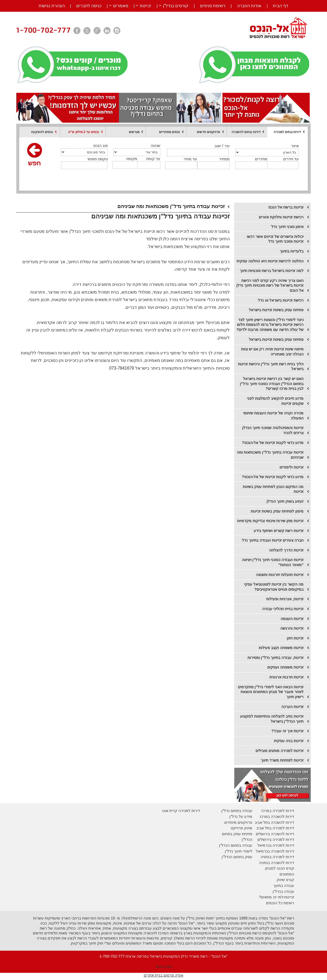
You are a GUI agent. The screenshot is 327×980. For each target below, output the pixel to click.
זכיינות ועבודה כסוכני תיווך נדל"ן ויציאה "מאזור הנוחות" (273, 562)
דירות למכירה (283, 845)
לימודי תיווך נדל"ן (239, 851)
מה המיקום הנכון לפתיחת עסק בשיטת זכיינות (273, 489)
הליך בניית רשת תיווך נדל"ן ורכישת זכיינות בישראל (271, 367)
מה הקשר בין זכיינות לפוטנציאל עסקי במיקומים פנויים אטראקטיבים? (274, 587)
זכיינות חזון (295, 638)
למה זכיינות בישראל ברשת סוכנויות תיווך (272, 271)
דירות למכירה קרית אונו (181, 811)
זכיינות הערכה (292, 707)
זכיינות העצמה (292, 619)
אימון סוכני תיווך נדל (287, 227)
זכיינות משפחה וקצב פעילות (281, 648)
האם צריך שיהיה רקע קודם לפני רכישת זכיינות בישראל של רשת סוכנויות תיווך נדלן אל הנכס (270, 285)
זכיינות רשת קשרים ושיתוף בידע (279, 531)
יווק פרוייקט (240, 828)
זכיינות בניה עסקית (289, 741)
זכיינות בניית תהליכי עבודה (283, 609)
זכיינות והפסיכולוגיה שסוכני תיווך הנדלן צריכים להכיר (273, 430)
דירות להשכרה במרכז (277, 817)
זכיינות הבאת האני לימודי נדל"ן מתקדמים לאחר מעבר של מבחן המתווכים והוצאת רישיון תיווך (271, 692)
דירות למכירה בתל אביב (275, 828)
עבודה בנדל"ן (283, 891)
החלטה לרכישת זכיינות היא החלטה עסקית (270, 261)
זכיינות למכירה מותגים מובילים (280, 751)
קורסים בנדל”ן (176, 6)
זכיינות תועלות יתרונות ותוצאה (280, 575)
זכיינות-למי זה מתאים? (277, 897)
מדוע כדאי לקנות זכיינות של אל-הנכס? (273, 443)
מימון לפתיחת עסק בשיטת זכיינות (277, 511)
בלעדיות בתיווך (292, 251)
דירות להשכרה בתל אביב (274, 822)
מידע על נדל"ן (241, 817)
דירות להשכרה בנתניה (277, 863)
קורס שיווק (285, 880)
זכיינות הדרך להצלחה (286, 550)
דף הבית (280, 6)
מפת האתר (164, 967)
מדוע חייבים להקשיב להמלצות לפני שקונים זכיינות (275, 401)
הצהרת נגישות (52, 6)
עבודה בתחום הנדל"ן (236, 845)
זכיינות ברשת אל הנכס (286, 207)
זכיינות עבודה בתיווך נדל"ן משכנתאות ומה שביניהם (270, 455)
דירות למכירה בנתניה (277, 857)
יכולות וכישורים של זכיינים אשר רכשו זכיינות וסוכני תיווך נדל (275, 239)
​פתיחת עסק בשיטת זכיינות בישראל (276, 339)
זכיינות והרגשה (292, 628)
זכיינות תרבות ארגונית (286, 677)
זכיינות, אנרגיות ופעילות (285, 599)
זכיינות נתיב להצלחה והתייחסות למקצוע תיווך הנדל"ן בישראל (272, 719)
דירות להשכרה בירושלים (275, 834)
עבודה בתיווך (284, 886)
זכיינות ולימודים (292, 467)
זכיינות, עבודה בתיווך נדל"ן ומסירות (276, 658)
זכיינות (145, 6)
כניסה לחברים (89, 6)
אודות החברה (249, 6)
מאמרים (121, 6)
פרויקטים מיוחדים (238, 822)
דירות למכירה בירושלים (276, 839)
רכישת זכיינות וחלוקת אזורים (281, 217)
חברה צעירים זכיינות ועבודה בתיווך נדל (273, 540)
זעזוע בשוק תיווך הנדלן (285, 501)
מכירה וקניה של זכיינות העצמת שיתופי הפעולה (273, 416)
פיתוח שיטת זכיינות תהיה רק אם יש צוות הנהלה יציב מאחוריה (272, 352)
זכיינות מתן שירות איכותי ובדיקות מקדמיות (270, 521)
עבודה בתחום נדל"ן (237, 811)
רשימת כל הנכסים (280, 903)
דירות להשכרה (282, 851)
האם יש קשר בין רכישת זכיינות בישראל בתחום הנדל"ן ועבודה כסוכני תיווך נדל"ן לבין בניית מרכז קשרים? (272, 384)
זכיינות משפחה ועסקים (285, 667)
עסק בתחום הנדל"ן (237, 857)
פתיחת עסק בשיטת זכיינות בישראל (276, 310)
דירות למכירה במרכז (278, 811)
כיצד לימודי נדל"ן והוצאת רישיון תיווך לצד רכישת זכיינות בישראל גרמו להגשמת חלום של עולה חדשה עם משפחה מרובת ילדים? (270, 325)
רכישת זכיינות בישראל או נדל (281, 300)
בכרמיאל (264, 845)
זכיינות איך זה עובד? (288, 731)
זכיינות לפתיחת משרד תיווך (282, 760)
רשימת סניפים (213, 6)
